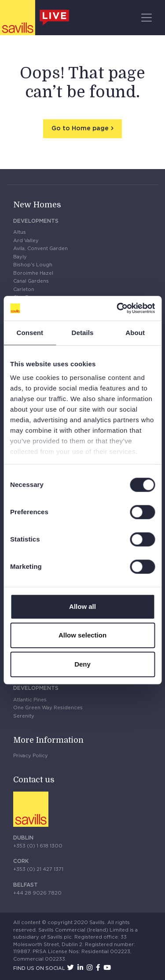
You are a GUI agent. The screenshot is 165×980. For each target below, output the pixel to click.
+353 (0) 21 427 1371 (38, 869)
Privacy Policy (31, 756)
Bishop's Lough (33, 265)
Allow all (82, 606)
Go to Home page (80, 129)
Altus (20, 232)
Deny (82, 664)
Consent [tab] (30, 333)
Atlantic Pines (30, 700)
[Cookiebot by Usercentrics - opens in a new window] (117, 308)
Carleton (24, 289)
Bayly (20, 257)
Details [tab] (83, 333)
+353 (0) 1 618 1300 (38, 846)
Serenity (24, 716)
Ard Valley (26, 241)
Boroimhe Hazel (33, 273)
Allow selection (82, 635)
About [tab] (135, 333)
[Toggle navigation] (147, 18)
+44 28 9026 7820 (37, 893)
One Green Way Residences (48, 708)
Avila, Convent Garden (40, 249)
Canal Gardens (31, 281)
